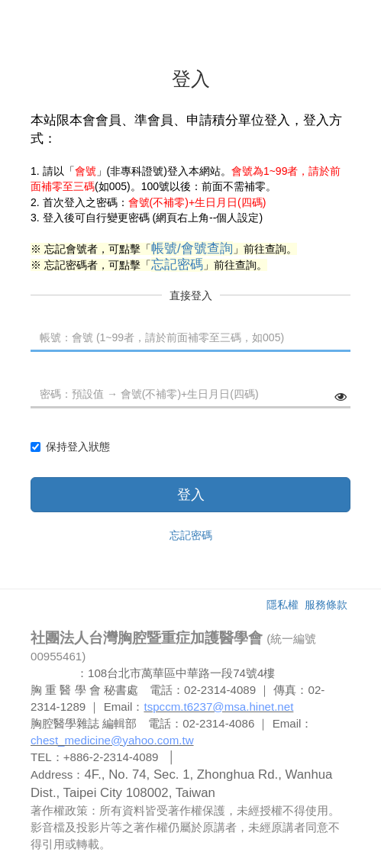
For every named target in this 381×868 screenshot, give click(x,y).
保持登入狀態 (70, 447)
